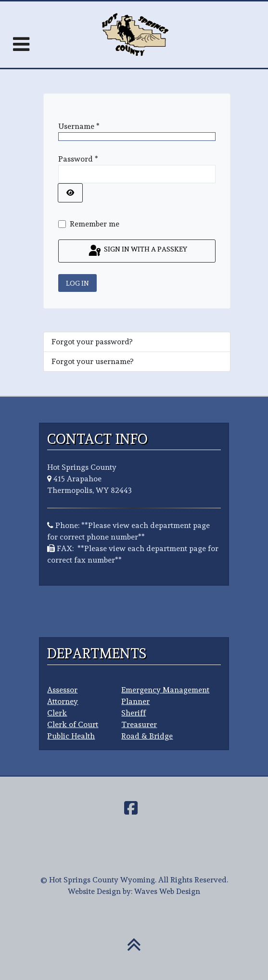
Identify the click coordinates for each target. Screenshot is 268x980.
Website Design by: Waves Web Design (134, 891)
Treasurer (139, 724)
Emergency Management (165, 690)
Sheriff (134, 713)
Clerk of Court (73, 724)
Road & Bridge (147, 736)
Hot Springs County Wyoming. (103, 880)
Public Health (71, 736)
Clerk (57, 713)
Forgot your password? (92, 342)
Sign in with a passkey (137, 251)
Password (78, 159)
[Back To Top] (134, 950)
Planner (135, 701)
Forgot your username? (92, 361)
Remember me (95, 224)
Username (79, 126)
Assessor (62, 690)
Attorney (63, 701)
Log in (77, 283)
